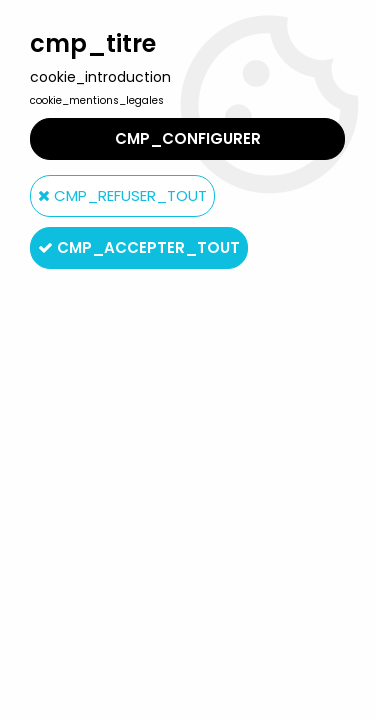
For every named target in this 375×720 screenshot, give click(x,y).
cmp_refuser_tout (122, 195)
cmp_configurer (188, 138)
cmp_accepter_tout (139, 247)
